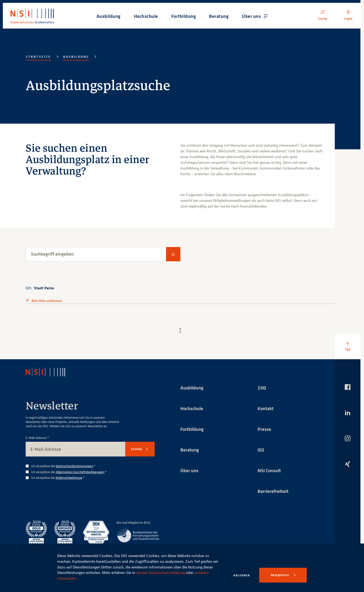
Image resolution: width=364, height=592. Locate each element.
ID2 (261, 450)
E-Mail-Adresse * (37, 438)
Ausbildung (76, 57)
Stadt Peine (44, 288)
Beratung (190, 450)
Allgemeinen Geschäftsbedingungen (80, 472)
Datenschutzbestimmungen (74, 466)
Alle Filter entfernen (47, 301)
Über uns (189, 470)
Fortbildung (192, 429)
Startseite (38, 57)
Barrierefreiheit (273, 491)
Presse (264, 429)
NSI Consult (269, 470)
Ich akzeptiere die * (63, 466)
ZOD (262, 388)
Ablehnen (242, 575)
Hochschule (192, 408)
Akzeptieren (280, 575)
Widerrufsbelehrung (69, 478)
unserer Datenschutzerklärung (161, 573)
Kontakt (266, 408)
